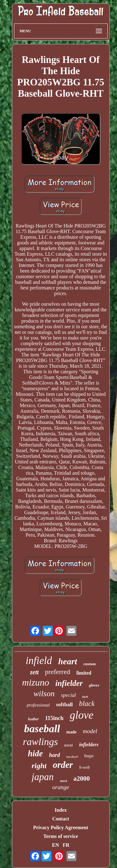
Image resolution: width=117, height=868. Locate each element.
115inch (54, 718)
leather (34, 719)
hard (54, 755)
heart (68, 661)
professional (38, 705)
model (90, 731)
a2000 (82, 779)
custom (90, 664)
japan (43, 777)
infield (39, 661)
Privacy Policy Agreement (61, 827)
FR (66, 845)
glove (81, 715)
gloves (94, 685)
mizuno (36, 682)
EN (56, 845)
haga (89, 756)
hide (35, 753)
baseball (42, 729)
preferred (58, 672)
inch (85, 697)
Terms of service (61, 836)
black (87, 704)
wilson (44, 694)
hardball (72, 757)
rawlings (40, 742)
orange (61, 787)
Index (61, 810)
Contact (61, 819)
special (68, 695)
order (63, 765)
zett (34, 672)
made (72, 732)
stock (63, 781)
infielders (89, 745)
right (39, 766)
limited (84, 673)
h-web (85, 767)
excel (68, 745)
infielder (69, 683)
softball (64, 705)
